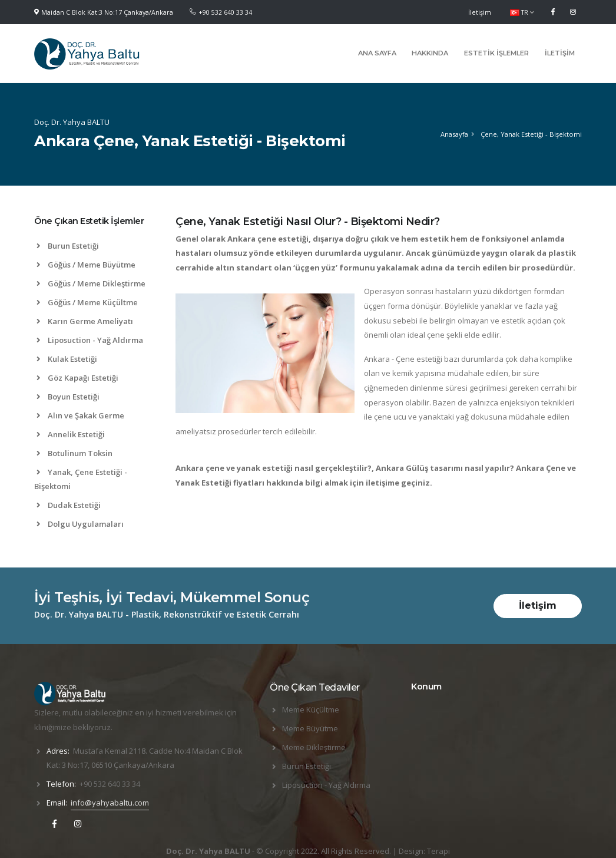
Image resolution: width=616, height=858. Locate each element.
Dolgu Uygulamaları (80, 524)
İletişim (480, 12)
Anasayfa (454, 134)
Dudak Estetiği (69, 505)
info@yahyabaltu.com (110, 803)
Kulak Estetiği (67, 359)
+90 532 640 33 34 (225, 12)
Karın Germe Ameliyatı (85, 321)
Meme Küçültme (311, 709)
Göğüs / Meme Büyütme (86, 265)
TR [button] (522, 12)
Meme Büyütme (310, 728)
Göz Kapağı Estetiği (77, 378)
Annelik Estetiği (71, 434)
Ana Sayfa (377, 53)
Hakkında (430, 53)
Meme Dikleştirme (314, 747)
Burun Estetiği (68, 246)
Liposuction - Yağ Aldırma (90, 340)
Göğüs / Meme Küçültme (87, 302)
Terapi (438, 851)
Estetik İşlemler (496, 53)
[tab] (96, 227)
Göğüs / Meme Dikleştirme (91, 283)
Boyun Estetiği (68, 397)
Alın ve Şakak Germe (80, 415)
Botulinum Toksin (74, 453)
